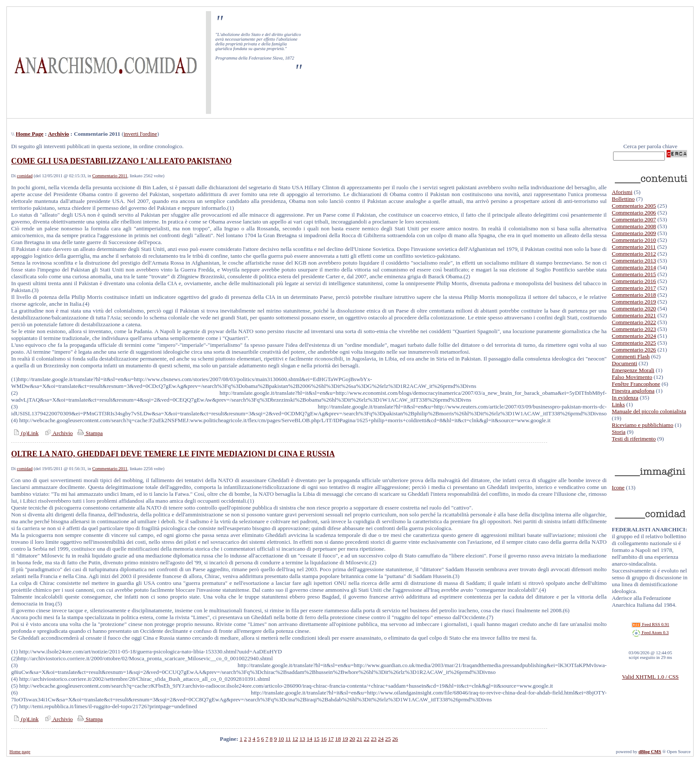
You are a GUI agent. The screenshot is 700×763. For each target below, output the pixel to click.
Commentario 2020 (634, 308)
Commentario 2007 (634, 219)
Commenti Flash (631, 356)
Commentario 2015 (634, 274)
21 (359, 739)
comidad (25, 176)
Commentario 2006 (634, 213)
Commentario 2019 (634, 302)
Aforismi (622, 192)
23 (374, 739)
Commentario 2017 (634, 288)
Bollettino (623, 199)
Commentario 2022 (634, 322)
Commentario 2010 (634, 240)
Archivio (58, 134)
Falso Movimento (632, 377)
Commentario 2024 (634, 336)
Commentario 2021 (634, 315)
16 (323, 739)
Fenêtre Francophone (636, 384)
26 (395, 739)
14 (309, 739)
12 (295, 739)
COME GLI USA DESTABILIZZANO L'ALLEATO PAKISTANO (121, 161)
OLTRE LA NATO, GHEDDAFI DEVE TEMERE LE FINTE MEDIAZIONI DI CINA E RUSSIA (173, 454)
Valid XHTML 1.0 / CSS (650, 677)
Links (618, 404)
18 (338, 739)
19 (345, 739)
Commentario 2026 (634, 350)
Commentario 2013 (634, 261)
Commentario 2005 (634, 206)
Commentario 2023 (634, 329)
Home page (20, 752)
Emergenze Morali (633, 370)
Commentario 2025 (634, 343)
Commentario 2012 (634, 254)
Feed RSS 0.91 (650, 624)
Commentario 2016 (634, 281)
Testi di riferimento (634, 439)
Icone (618, 487)
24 (381, 739)
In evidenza (625, 398)
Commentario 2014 (634, 267)
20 (352, 739)
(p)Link (25, 433)
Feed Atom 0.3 (650, 633)
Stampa (89, 433)
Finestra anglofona (633, 391)
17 (331, 739)
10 (281, 739)
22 (367, 739)
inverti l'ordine (140, 134)
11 (288, 739)
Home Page (30, 134)
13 (302, 739)
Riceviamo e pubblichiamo (643, 425)
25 (388, 739)
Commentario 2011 (110, 176)
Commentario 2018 (634, 295)
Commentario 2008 (634, 226)
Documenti (624, 363)
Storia (619, 432)
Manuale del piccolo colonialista (649, 411)
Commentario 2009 (634, 233)
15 (317, 739)
